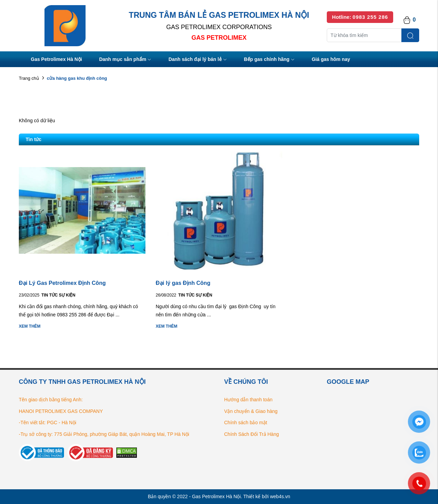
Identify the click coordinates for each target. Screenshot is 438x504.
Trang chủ (29, 78)
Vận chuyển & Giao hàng (251, 411)
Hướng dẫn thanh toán (248, 400)
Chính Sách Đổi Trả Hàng (252, 434)
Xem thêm (30, 326)
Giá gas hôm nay (331, 59)
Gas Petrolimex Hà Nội (56, 59)
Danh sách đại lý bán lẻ (197, 60)
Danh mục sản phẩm (125, 60)
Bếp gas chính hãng (269, 60)
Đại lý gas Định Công (183, 283)
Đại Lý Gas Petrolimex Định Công (62, 283)
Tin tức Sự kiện (58, 295)
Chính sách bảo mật (246, 423)
